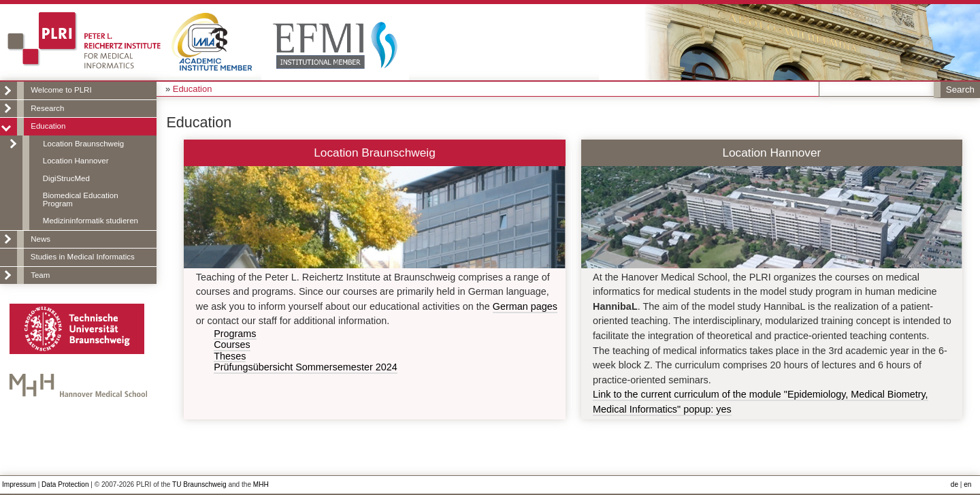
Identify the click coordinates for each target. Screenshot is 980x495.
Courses (232, 345)
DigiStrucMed (66, 178)
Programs (235, 334)
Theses (230, 356)
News (40, 239)
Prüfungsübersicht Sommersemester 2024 (306, 367)
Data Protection (65, 484)
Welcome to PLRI (61, 90)
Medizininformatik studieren (91, 221)
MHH (261, 484)
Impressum (19, 484)
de (954, 484)
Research (47, 108)
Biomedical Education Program (81, 199)
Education (48, 126)
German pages (525, 306)
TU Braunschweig (199, 484)
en (967, 484)
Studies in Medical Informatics (83, 257)
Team (40, 275)
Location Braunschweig (83, 144)
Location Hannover (76, 161)
